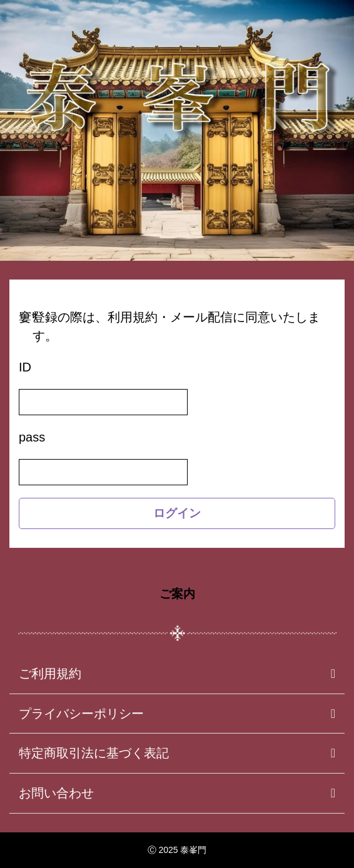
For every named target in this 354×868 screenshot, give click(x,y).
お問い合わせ (56, 793)
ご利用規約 (50, 674)
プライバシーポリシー (81, 714)
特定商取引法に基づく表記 (94, 753)
